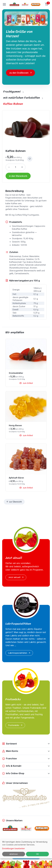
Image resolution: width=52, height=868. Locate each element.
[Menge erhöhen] (22, 167)
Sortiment (10, 744)
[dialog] (26, 849)
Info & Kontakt (12, 766)
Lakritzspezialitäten (19, 653)
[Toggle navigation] (4, 4)
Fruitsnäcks (16, 725)
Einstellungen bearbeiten (13, 848)
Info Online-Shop (13, 773)
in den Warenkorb (18, 176)
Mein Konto (10, 751)
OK (37, 854)
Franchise (9, 759)
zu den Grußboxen (19, 73)
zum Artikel (26, 383)
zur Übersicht (14, 502)
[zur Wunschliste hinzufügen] (30, 159)
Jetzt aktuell (16, 577)
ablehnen (14, 854)
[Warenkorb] (47, 4)
